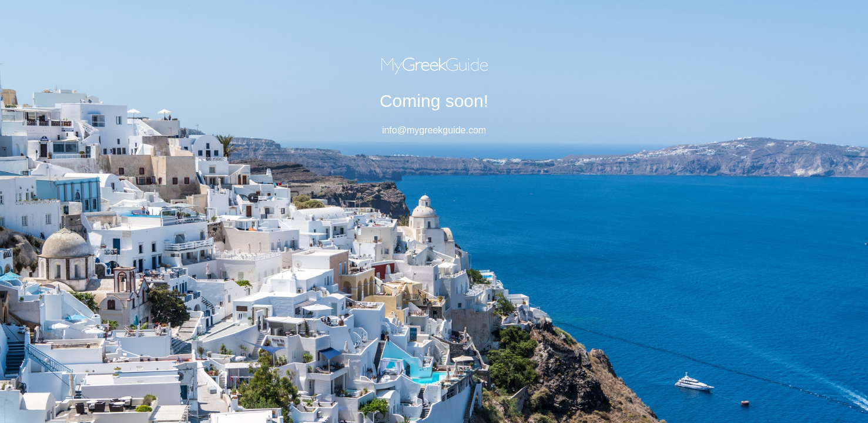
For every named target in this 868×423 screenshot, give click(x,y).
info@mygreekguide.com (434, 130)
